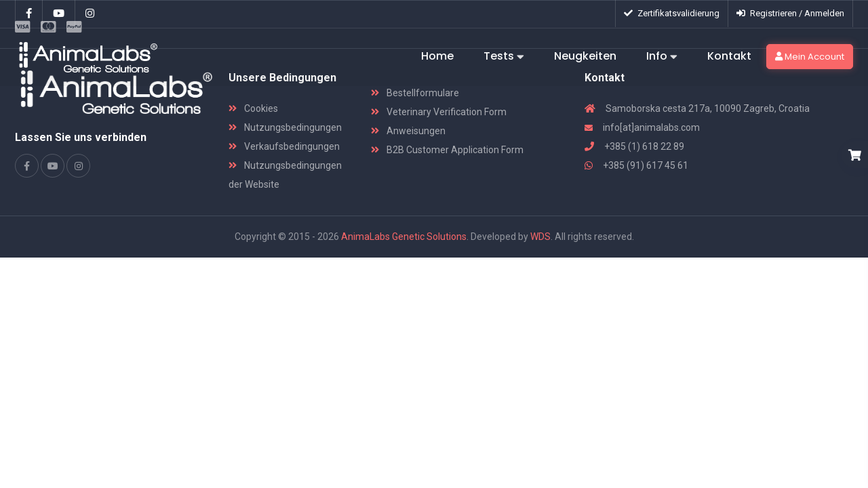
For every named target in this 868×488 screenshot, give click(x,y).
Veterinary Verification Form (439, 112)
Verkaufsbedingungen (284, 146)
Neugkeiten (585, 56)
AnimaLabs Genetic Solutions (404, 237)
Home (437, 56)
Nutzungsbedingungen (285, 127)
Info (662, 57)
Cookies (253, 108)
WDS (540, 237)
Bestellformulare (415, 93)
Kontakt (729, 56)
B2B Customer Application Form (447, 150)
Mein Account (810, 57)
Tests (504, 57)
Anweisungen (408, 131)
